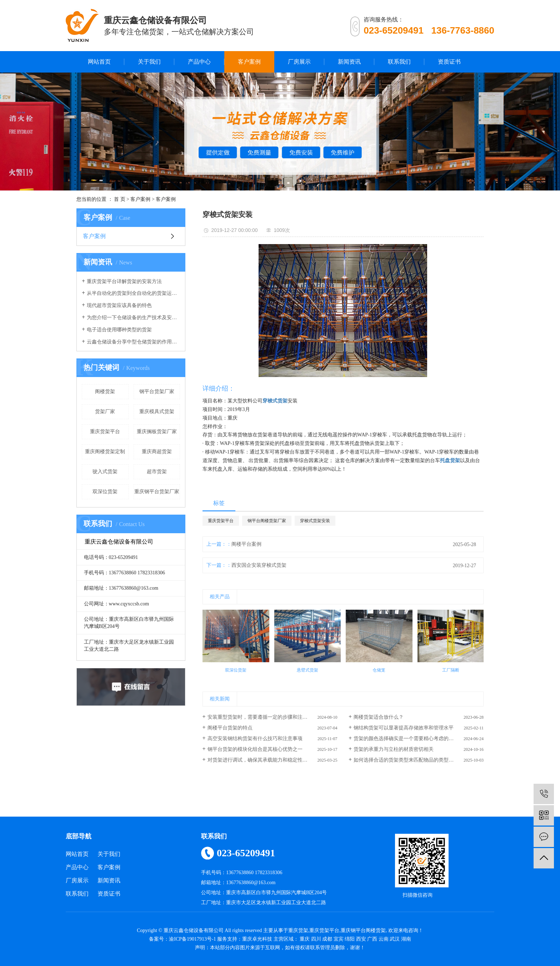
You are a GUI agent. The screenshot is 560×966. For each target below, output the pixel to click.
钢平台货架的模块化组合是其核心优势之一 (255, 749)
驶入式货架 (105, 472)
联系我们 (399, 62)
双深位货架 (105, 492)
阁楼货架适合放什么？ (379, 717)
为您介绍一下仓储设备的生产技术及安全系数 (133, 318)
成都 (327, 939)
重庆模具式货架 (157, 412)
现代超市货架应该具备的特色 (119, 305)
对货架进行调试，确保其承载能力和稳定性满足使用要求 (270, 760)
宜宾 (339, 939)
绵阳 (350, 939)
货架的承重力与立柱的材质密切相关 (394, 749)
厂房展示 (299, 62)
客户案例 (249, 62)
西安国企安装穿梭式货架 (259, 565)
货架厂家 (105, 412)
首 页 (120, 199)
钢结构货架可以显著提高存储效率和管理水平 (404, 728)
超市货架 (157, 472)
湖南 (406, 939)
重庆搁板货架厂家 (157, 432)
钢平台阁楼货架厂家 (267, 521)
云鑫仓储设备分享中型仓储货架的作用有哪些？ (133, 342)
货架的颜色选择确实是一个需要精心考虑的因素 (406, 739)
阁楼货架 (105, 392)
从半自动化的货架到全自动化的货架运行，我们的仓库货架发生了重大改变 (133, 293)
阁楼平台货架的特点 (230, 728)
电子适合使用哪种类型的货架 (119, 330)
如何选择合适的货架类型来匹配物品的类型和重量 (409, 760)
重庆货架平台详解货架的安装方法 (124, 281)
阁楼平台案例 (246, 544)
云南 (384, 939)
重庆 (305, 939)
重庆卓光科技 (257, 939)
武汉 (395, 939)
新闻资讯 (349, 62)
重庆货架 (298, 930)
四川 (316, 939)
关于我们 (149, 62)
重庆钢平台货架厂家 (157, 492)
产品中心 (199, 62)
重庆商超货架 (157, 452)
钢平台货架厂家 (157, 392)
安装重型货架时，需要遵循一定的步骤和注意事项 (262, 717)
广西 (372, 939)
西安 (361, 939)
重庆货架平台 (105, 432)
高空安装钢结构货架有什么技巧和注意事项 (255, 739)
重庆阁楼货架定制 (105, 452)
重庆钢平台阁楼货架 (363, 930)
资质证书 (449, 62)
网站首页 (99, 62)
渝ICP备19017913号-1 (192, 939)
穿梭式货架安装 (315, 521)
